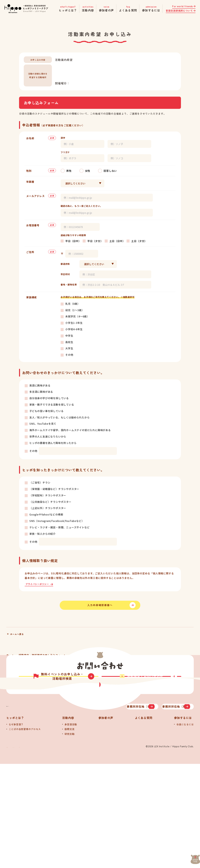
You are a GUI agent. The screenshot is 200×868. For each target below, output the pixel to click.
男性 (69, 171)
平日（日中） (73, 241)
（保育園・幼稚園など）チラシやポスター (54, 489)
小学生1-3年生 (74, 323)
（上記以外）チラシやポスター (48, 508)
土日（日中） (117, 241)
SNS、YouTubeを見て (43, 424)
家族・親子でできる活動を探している (52, 404)
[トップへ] (39, 806)
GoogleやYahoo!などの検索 (46, 514)
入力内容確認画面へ (100, 609)
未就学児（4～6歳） (77, 316)
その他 (69, 355)
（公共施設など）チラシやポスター (50, 502)
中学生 (69, 336)
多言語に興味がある (41, 392)
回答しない (110, 171)
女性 (88, 171)
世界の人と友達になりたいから (48, 436)
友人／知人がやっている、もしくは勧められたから (59, 417)
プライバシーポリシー (39, 584)
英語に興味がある (40, 385)
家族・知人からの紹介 (42, 534)
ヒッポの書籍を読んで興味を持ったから (53, 443)
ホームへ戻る (18, 642)
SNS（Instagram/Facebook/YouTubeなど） (57, 521)
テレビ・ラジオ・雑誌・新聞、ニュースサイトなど (59, 527)
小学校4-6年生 (74, 329)
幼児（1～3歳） (75, 310)
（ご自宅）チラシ (40, 482)
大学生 (69, 348)
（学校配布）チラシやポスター (48, 495)
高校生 (69, 342)
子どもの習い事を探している (46, 411)
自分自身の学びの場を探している (49, 398)
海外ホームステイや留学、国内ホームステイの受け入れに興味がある (70, 430)
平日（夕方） (95, 241)
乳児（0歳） (73, 304)
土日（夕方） (139, 241)
